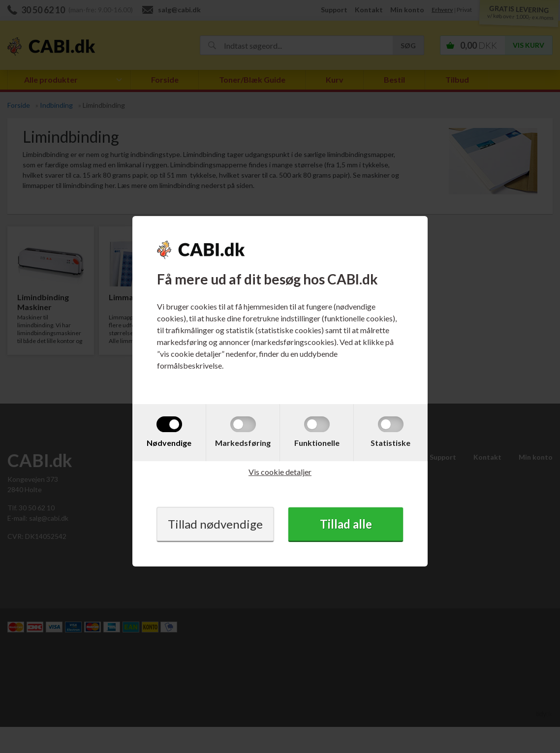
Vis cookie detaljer (280, 472)
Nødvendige (169, 443)
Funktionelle (317, 443)
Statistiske (390, 443)
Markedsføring (243, 443)
